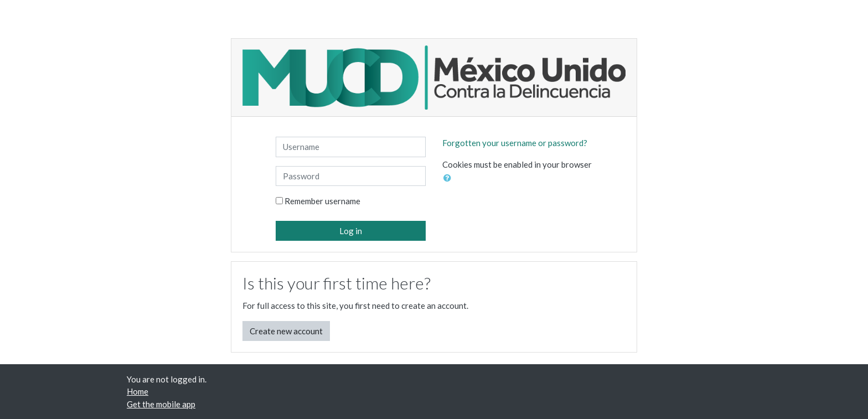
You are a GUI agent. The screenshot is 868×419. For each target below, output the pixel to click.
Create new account (286, 331)
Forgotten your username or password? (515, 143)
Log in (351, 231)
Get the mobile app (161, 404)
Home (138, 391)
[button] (449, 178)
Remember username (322, 201)
